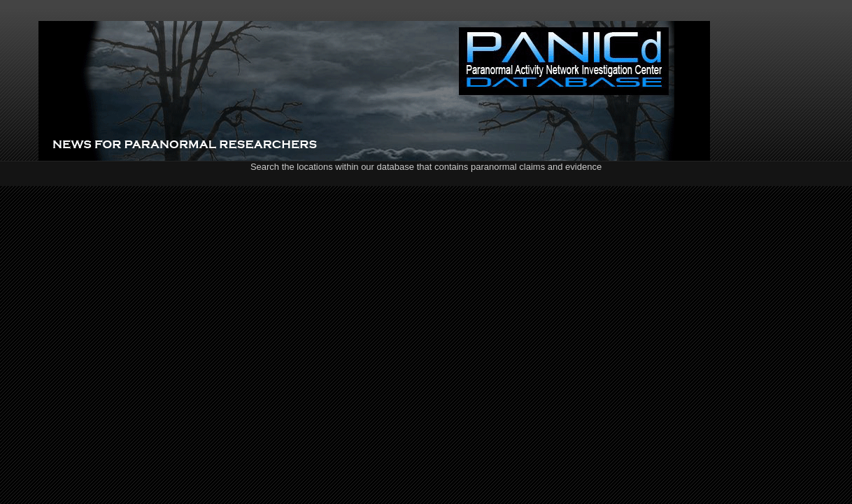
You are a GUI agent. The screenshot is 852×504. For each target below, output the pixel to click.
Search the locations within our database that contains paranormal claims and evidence (426, 167)
